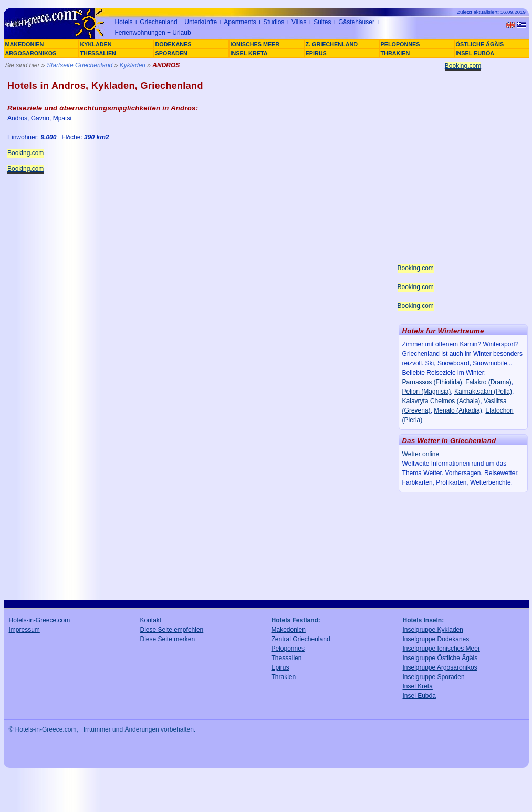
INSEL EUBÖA (475, 53)
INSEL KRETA (249, 53)
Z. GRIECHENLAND (332, 44)
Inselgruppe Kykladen (433, 630)
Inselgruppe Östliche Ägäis (440, 658)
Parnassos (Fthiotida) (432, 382)
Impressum (24, 630)
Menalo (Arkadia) (458, 410)
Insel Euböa (419, 696)
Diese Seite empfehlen (172, 630)
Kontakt (151, 620)
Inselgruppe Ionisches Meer (441, 649)
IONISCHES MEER (255, 44)
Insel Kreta (418, 686)
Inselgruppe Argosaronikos (440, 667)
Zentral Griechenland (301, 639)
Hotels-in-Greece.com (40, 620)
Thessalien (287, 658)
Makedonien (289, 630)
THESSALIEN (98, 53)
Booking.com (25, 153)
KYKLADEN (96, 44)
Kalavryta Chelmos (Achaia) (441, 401)
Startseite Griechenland (80, 65)
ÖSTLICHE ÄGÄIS (480, 44)
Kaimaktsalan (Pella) (483, 392)
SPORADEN (171, 53)
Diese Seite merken (168, 639)
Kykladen (133, 65)
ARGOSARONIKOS (31, 53)
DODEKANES (174, 44)
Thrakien (284, 677)
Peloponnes (288, 649)
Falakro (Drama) (488, 382)
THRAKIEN (395, 53)
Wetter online (421, 454)
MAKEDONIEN (25, 44)
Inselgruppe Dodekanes (436, 639)
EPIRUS (316, 53)
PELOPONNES (400, 44)
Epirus (280, 667)
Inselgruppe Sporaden (434, 677)
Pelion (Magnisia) (427, 392)
